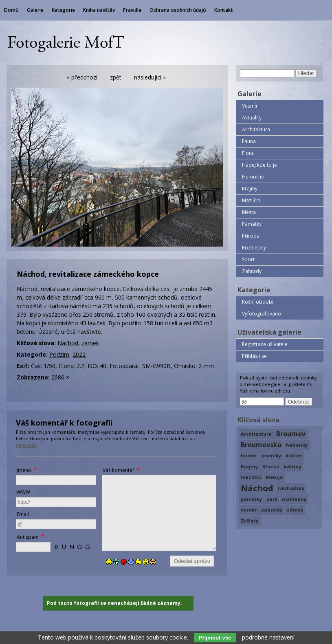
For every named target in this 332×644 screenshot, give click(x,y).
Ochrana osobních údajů (178, 10)
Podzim (59, 354)
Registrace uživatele (265, 344)
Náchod (68, 343)
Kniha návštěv (99, 10)
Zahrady (252, 271)
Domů (11, 10)
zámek (90, 343)
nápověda (26, 445)
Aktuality (252, 118)
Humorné (253, 177)
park (272, 499)
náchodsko (291, 488)
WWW (23, 492)
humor (249, 455)
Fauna (249, 141)
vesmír (249, 510)
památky (251, 499)
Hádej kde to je (259, 165)
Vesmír (250, 106)
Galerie (35, 10)
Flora (248, 153)
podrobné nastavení (268, 637)
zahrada (272, 510)
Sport (248, 259)
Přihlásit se (254, 356)
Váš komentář (119, 470)
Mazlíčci (251, 200)
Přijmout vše (215, 638)
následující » (150, 77)
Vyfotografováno (262, 314)
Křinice (271, 466)
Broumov (291, 434)
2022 (79, 354)
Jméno (24, 470)
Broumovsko (261, 445)
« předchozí (82, 77)
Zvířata (250, 521)
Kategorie (63, 10)
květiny (292, 466)
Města (249, 212)
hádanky (297, 445)
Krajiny (250, 189)
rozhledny (294, 499)
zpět (116, 77)
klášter (294, 455)
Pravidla (132, 10)
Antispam (28, 537)
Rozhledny (254, 248)
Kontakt (224, 10)
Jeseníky (271, 455)
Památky (252, 224)
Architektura (256, 129)
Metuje (274, 477)
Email (23, 514)
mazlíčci (251, 477)
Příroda (251, 236)
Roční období (258, 302)
